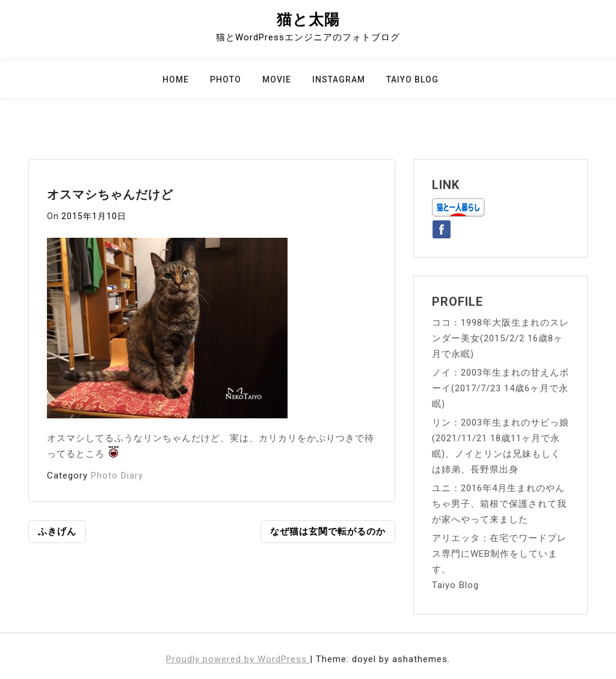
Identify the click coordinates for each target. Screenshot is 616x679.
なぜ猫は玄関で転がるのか (328, 532)
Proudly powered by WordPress (238, 659)
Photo (226, 79)
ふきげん (57, 532)
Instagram (339, 79)
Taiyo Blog (412, 79)
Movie (277, 79)
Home (176, 79)
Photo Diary (117, 476)
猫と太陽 (308, 20)
